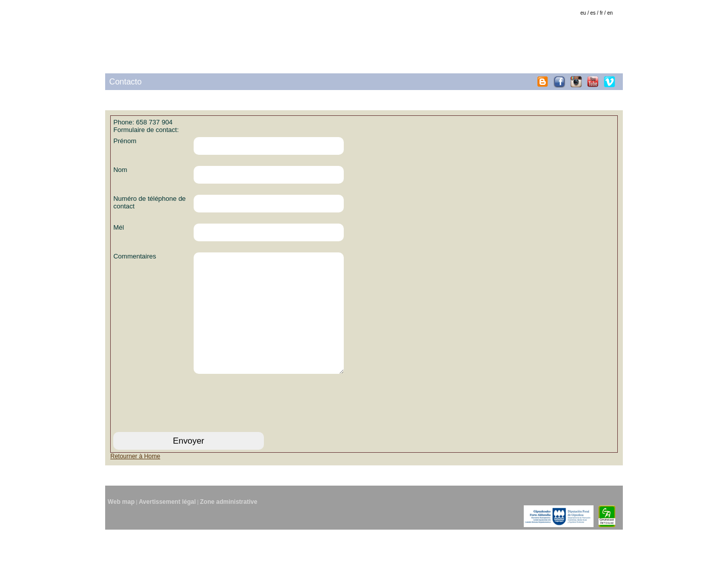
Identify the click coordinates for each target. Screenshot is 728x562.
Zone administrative (229, 534)
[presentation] (190, 434)
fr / (603, 13)
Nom (120, 170)
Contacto (125, 82)
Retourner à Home (135, 489)
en (610, 13)
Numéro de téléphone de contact (149, 202)
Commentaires (135, 256)
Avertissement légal (167, 534)
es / (595, 13)
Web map (121, 534)
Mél (119, 227)
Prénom (125, 141)
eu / (585, 13)
